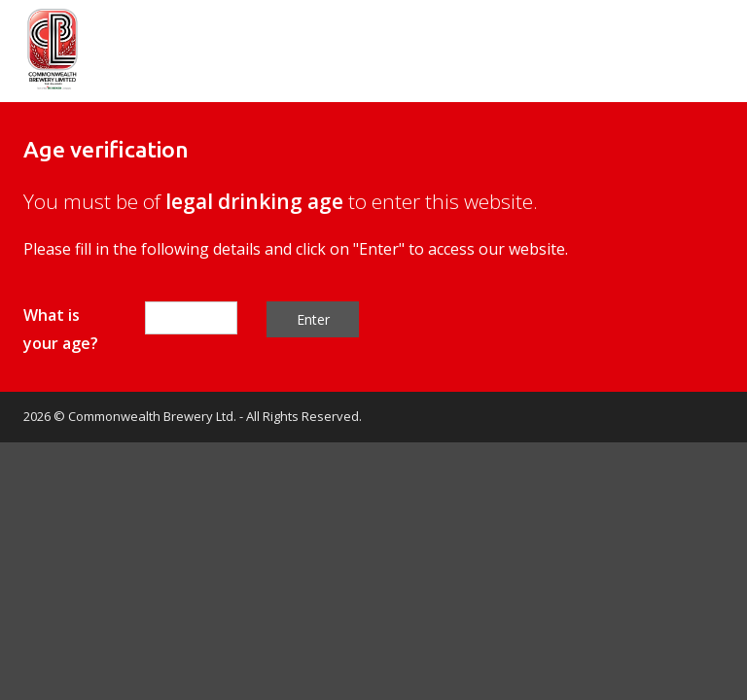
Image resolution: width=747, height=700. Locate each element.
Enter (313, 319)
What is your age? (61, 329)
